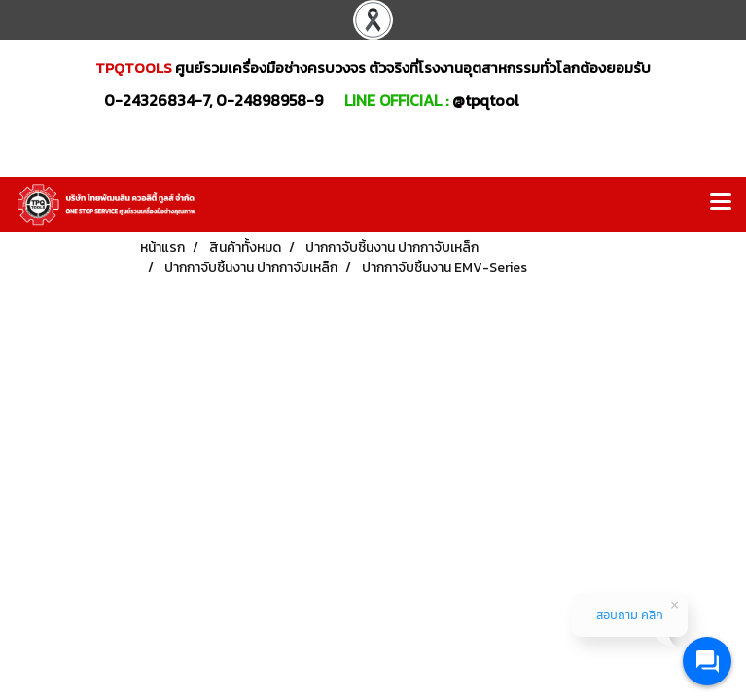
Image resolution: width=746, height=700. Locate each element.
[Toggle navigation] (721, 204)
